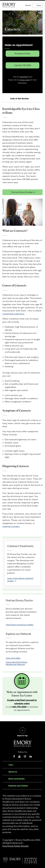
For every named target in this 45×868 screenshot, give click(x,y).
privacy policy (25, 80)
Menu (39, 5)
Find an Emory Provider (22, 192)
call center (24, 77)
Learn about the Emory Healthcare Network (17, 663)
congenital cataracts (13, 314)
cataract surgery (11, 526)
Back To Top (22, 736)
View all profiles (13, 658)
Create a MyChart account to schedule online (22, 702)
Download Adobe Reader (16, 846)
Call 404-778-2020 (22, 65)
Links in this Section (20, 99)
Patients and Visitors (18, 786)
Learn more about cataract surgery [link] (20, 580)
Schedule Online (23, 54)
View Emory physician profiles (20, 625)
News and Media (16, 779)
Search (28, 5)
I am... (11, 765)
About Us (13, 772)
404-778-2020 (19, 707)
